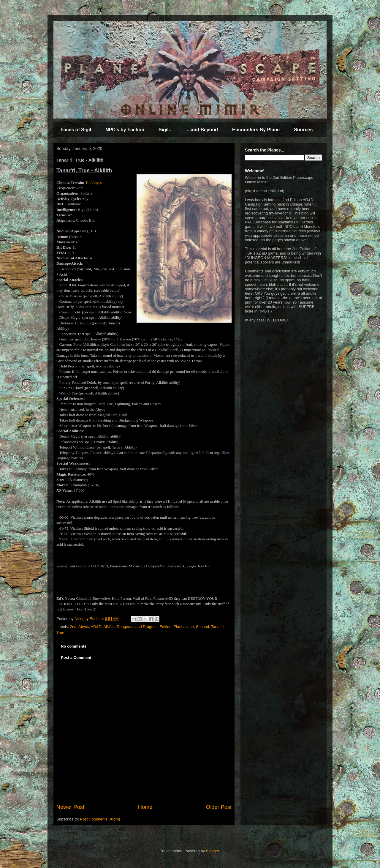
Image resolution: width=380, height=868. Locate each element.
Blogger (213, 851)
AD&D (96, 627)
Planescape (184, 627)
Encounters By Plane (256, 130)
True (60, 633)
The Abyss (93, 183)
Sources (303, 130)
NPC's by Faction (125, 130)
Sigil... (166, 130)
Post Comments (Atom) (100, 819)
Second (202, 627)
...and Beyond (202, 130)
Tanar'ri (217, 627)
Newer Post (70, 807)
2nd (73, 627)
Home (145, 807)
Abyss (84, 627)
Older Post (219, 807)
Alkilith (109, 627)
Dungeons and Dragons (137, 627)
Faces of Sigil (76, 130)
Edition (166, 627)
